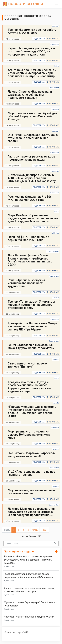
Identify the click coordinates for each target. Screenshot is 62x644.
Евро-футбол (54, 88)
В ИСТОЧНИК (53, 39)
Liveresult (55, 26)
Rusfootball (55, 109)
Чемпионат (55, 44)
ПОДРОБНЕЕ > (39, 39)
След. (35, 530)
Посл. (44, 530)
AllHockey (55, 233)
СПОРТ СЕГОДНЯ (52, 252)
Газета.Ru (55, 360)
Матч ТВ (56, 403)
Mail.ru (57, 66)
